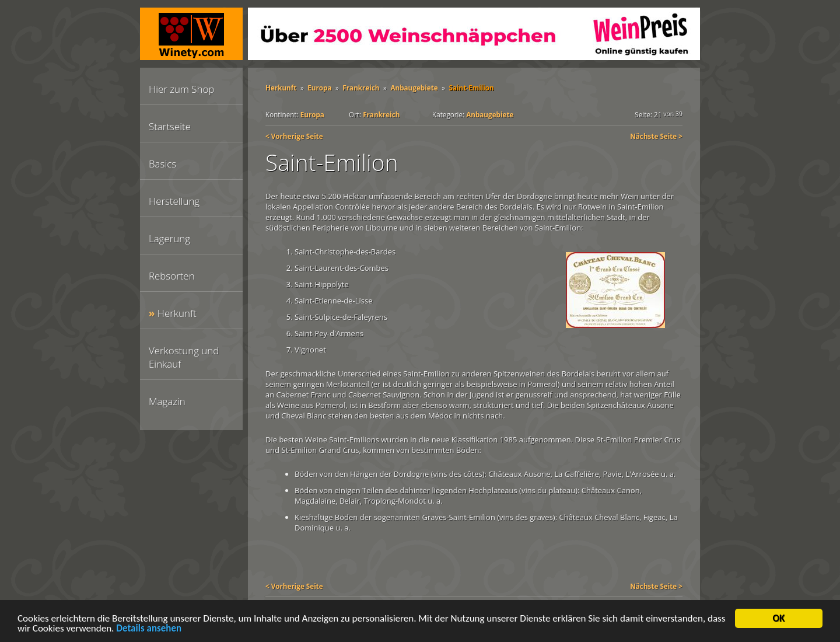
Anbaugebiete (414, 88)
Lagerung (169, 238)
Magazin (167, 401)
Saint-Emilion (472, 88)
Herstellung (174, 201)
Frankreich (361, 88)
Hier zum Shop (181, 89)
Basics (162, 164)
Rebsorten (172, 276)
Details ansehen (149, 631)
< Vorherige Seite (294, 136)
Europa (319, 88)
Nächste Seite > (656, 136)
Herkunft (177, 313)
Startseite (170, 126)
